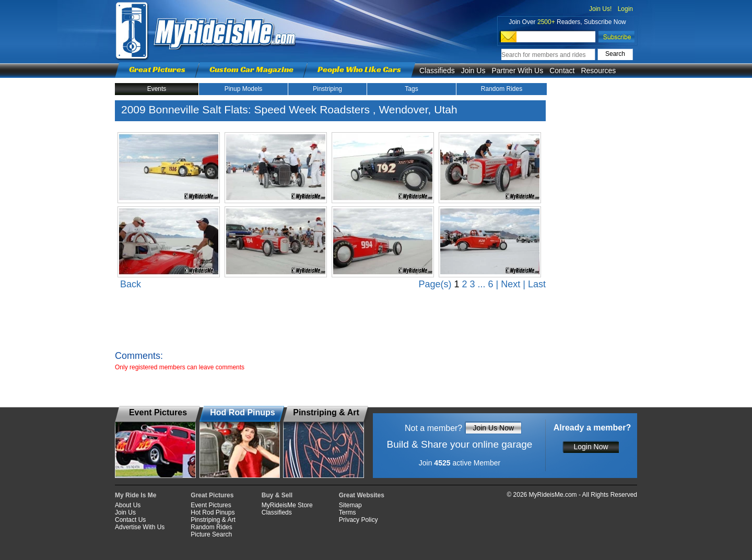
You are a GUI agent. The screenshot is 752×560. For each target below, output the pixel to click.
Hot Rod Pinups (213, 512)
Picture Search (211, 534)
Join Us (473, 71)
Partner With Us (517, 71)
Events (157, 89)
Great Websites (362, 495)
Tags (411, 89)
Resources (598, 71)
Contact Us (130, 520)
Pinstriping (327, 89)
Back (131, 284)
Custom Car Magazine (251, 69)
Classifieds (437, 71)
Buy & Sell (277, 495)
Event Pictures (211, 505)
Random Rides (502, 89)
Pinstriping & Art (213, 520)
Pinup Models (244, 89)
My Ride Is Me (136, 495)
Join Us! (600, 9)
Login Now (591, 447)
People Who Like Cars (359, 69)
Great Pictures (157, 69)
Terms (348, 512)
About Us (128, 505)
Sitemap (350, 505)
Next (510, 284)
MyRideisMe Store (287, 505)
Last (537, 284)
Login (625, 9)
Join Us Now (493, 428)
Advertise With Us (140, 527)
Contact (562, 71)
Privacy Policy (359, 520)
